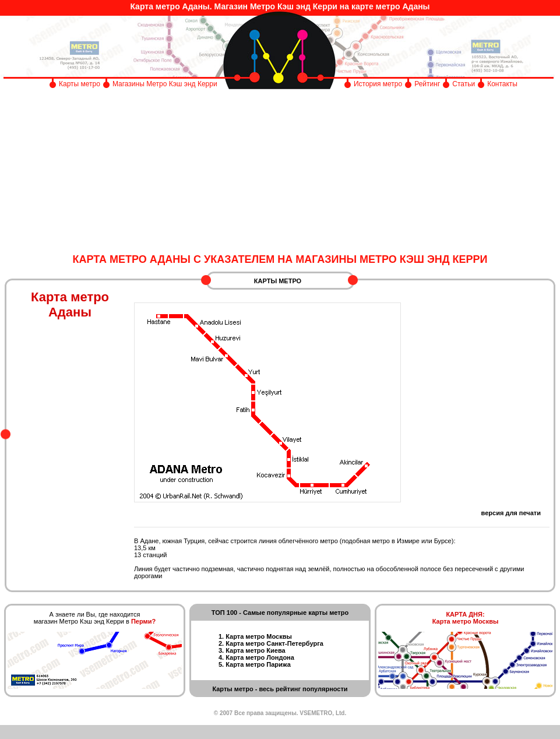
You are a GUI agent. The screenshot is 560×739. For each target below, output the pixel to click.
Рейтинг (427, 84)
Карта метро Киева (255, 650)
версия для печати (511, 513)
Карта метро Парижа (258, 664)
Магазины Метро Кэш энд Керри (166, 84)
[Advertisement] (280, 172)
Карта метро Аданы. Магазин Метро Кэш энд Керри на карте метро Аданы (280, 6)
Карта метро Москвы (259, 636)
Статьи (464, 84)
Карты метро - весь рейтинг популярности (280, 689)
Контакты (502, 84)
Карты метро (80, 84)
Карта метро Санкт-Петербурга (274, 643)
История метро (378, 84)
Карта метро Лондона (260, 657)
